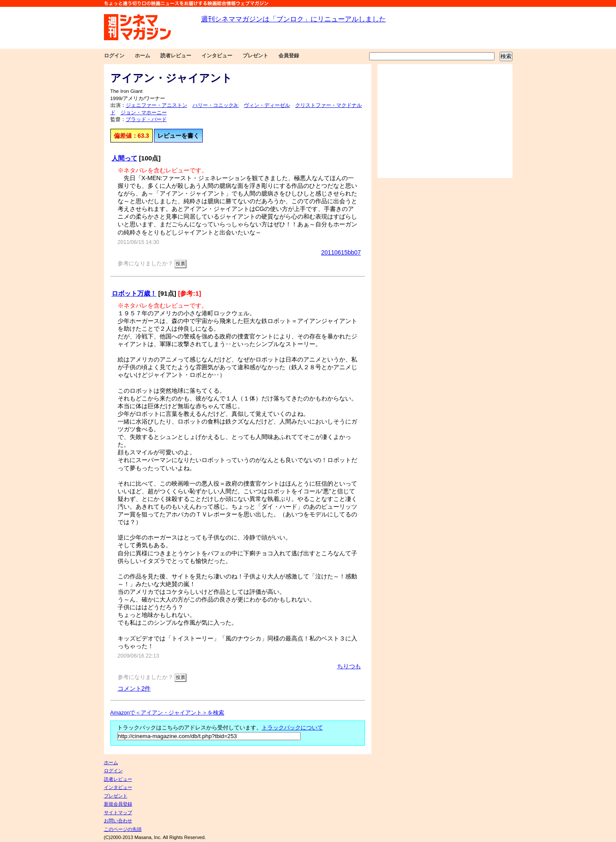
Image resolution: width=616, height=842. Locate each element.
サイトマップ (118, 812)
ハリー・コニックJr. (216, 105)
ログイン (114, 56)
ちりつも (349, 666)
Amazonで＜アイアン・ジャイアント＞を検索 (167, 713)
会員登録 (289, 56)
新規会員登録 (118, 804)
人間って (124, 158)
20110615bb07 (341, 252)
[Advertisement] (445, 121)
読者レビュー (176, 56)
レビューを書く (178, 136)
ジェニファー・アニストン (157, 105)
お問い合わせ (118, 821)
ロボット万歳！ (134, 293)
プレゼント (255, 56)
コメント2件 (134, 688)
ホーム (142, 56)
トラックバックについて (292, 728)
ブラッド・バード (146, 119)
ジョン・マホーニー (144, 113)
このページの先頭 (123, 829)
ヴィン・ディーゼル (267, 105)
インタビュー (217, 56)
